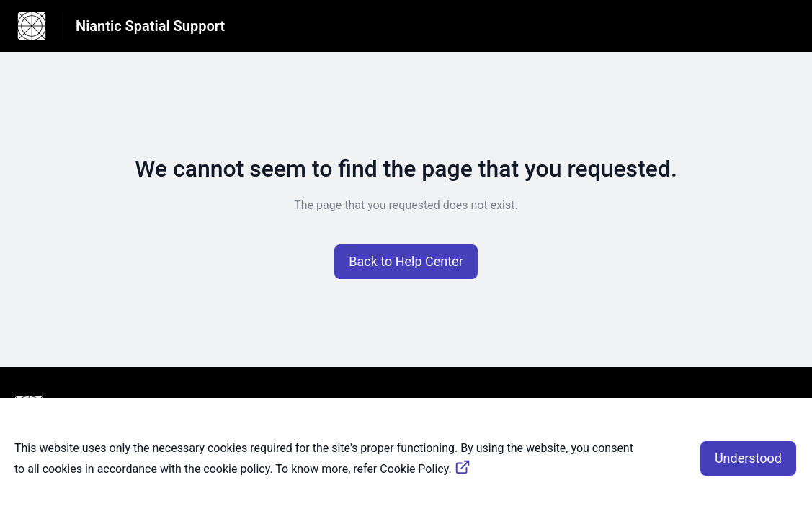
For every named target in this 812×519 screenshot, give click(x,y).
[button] (406, 262)
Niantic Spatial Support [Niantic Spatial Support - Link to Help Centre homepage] (150, 26)
